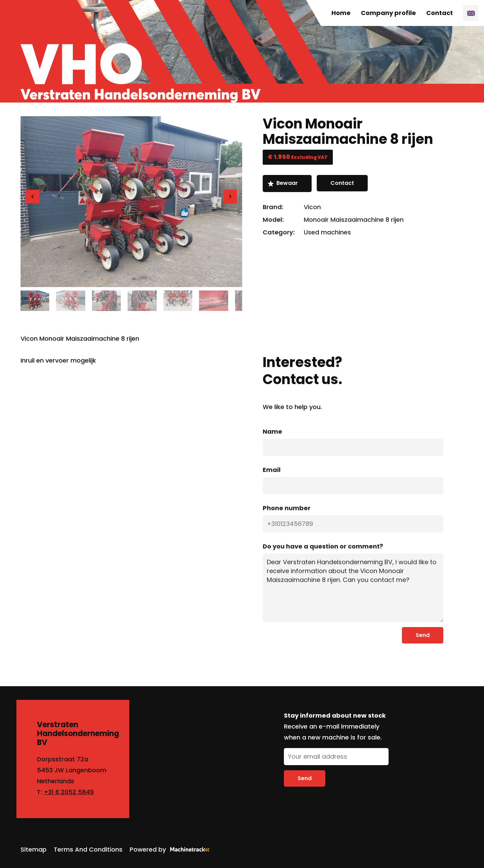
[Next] (230, 196)
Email (272, 470)
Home (341, 13)
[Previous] (32, 196)
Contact (440, 13)
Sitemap (34, 849)
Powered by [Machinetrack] (172, 849)
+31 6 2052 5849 (69, 792)
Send (423, 635)
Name (272, 431)
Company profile (388, 13)
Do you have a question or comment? (323, 546)
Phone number (287, 508)
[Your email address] (336, 757)
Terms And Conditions (88, 849)
